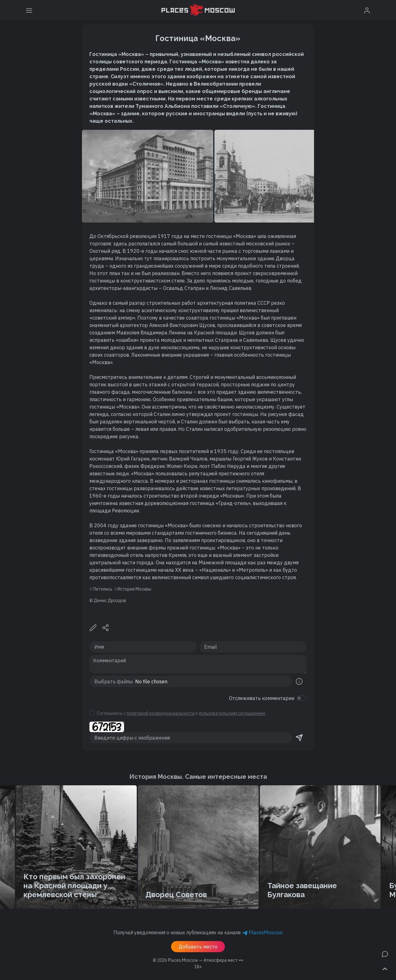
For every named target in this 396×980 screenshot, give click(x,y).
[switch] (302, 698)
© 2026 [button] (198, 960)
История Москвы (134, 589)
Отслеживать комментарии (262, 698)
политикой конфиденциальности (161, 713)
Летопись (103, 589)
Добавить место (198, 947)
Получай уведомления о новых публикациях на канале (198, 932)
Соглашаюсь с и (181, 713)
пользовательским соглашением (232, 713)
